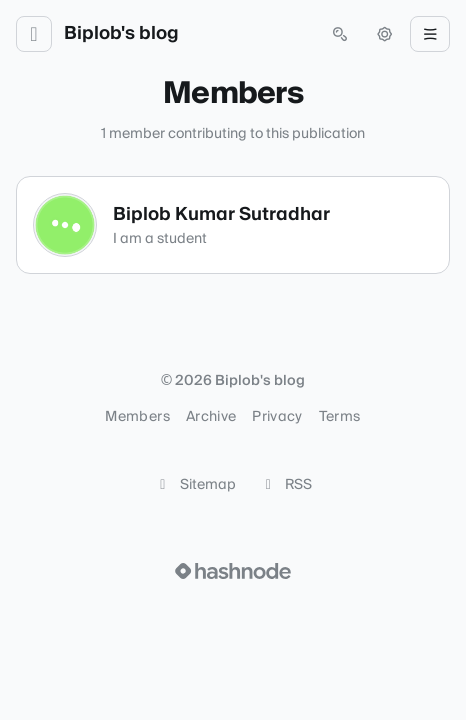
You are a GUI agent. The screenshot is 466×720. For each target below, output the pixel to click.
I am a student (160, 239)
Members (137, 417)
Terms (340, 417)
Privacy (277, 417)
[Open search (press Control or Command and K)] (340, 34)
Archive (211, 417)
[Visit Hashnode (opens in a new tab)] (233, 571)
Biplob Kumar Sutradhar (221, 214)
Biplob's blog (121, 34)
